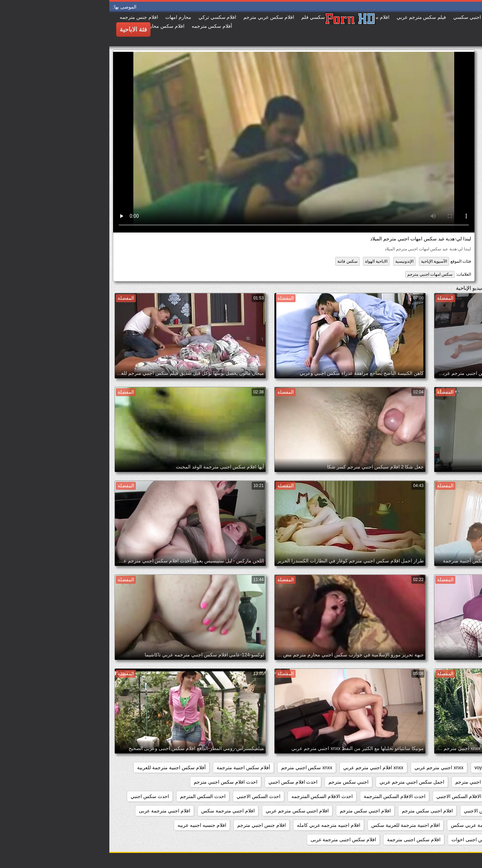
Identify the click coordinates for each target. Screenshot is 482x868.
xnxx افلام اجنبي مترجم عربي (264, 768)
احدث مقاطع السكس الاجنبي (383, 811)
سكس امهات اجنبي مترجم (321, 274)
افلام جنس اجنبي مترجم (152, 825)
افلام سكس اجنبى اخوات (367, 840)
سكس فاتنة (238, 261)
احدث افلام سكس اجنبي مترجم (116, 782)
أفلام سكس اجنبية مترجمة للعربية (62, 768)
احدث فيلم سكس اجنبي (447, 811)
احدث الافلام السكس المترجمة (285, 796)
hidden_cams (457, 768)
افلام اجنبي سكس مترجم (256, 811)
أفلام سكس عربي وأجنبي (446, 782)
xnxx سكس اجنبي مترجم (197, 768)
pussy (426, 768)
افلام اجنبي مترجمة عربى (55, 811)
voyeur (372, 768)
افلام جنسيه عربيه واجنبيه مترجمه (437, 840)
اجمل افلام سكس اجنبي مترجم (378, 782)
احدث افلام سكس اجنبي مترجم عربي (433, 796)
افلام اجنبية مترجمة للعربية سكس (296, 825)
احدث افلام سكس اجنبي (184, 782)
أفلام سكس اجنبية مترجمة (134, 768)
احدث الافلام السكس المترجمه (213, 796)
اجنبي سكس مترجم (239, 782)
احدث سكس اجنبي (40, 796)
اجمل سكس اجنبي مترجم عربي (303, 782)
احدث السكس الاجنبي (149, 796)
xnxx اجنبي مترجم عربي (330, 768)
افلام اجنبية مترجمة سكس (445, 825)
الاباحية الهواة (267, 261)
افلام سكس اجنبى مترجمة (304, 840)
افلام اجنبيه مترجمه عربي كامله (219, 825)
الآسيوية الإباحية (325, 261)
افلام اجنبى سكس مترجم (318, 811)
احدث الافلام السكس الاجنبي (356, 796)
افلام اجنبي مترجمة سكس (119, 811)
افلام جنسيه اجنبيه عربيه (93, 825)
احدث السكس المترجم (93, 796)
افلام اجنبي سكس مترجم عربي (188, 811)
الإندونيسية (295, 261)
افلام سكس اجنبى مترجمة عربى (234, 840)
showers (399, 768)
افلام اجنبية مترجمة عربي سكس (374, 825)
